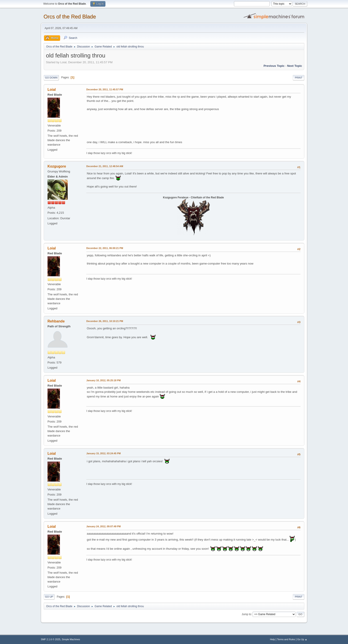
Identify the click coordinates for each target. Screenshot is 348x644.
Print (299, 78)
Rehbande (56, 321)
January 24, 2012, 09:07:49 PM (104, 526)
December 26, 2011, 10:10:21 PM (105, 321)
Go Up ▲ (302, 639)
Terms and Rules (286, 639)
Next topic (295, 66)
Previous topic (274, 66)
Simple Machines (71, 639)
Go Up (49, 597)
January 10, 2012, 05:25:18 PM (104, 380)
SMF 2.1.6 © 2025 (51, 639)
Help (273, 639)
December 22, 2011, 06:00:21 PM (105, 248)
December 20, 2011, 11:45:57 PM (105, 89)
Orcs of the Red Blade (70, 17)
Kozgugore (57, 166)
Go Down (51, 78)
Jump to (246, 614)
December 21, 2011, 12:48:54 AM (105, 166)
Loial (52, 90)
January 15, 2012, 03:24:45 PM (104, 453)
